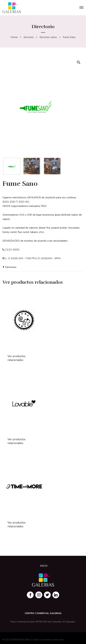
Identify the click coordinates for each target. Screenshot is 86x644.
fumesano (11, 267)
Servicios (29, 37)
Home (14, 37)
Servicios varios (48, 37)
